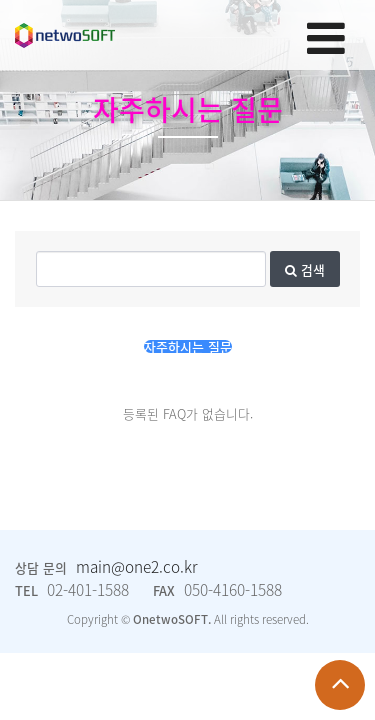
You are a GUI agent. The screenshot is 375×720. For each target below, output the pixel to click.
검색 (305, 269)
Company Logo (65, 35)
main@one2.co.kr (137, 566)
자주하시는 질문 (188, 346)
